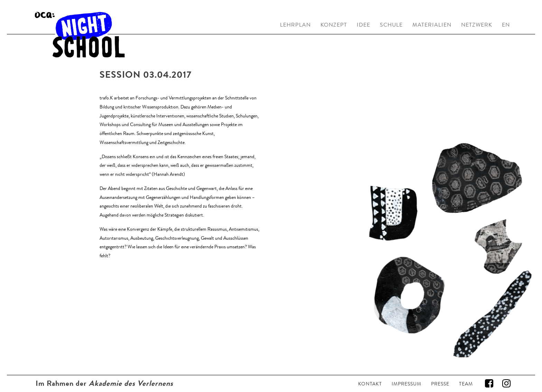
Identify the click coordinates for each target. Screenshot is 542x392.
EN (506, 25)
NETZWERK (477, 25)
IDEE (363, 25)
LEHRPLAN (295, 25)
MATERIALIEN (432, 25)
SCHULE (391, 25)
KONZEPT (334, 25)
